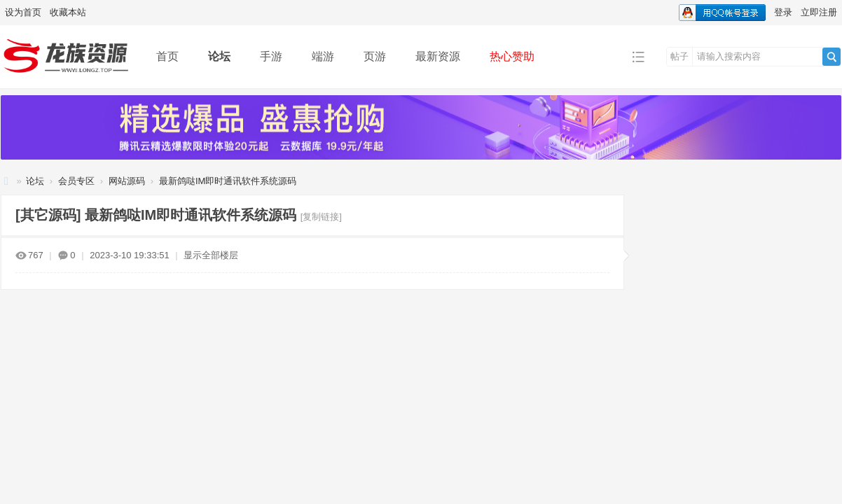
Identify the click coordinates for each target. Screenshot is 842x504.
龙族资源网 (6, 181)
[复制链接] (321, 217)
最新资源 (438, 56)
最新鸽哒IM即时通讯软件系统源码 (228, 181)
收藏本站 (68, 12)
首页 (167, 56)
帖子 (679, 56)
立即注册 (819, 12)
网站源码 (127, 181)
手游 (271, 56)
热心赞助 (512, 56)
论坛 (219, 56)
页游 (375, 56)
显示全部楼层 (211, 255)
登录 (783, 12)
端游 (323, 56)
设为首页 (23, 12)
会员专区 (76, 181)
